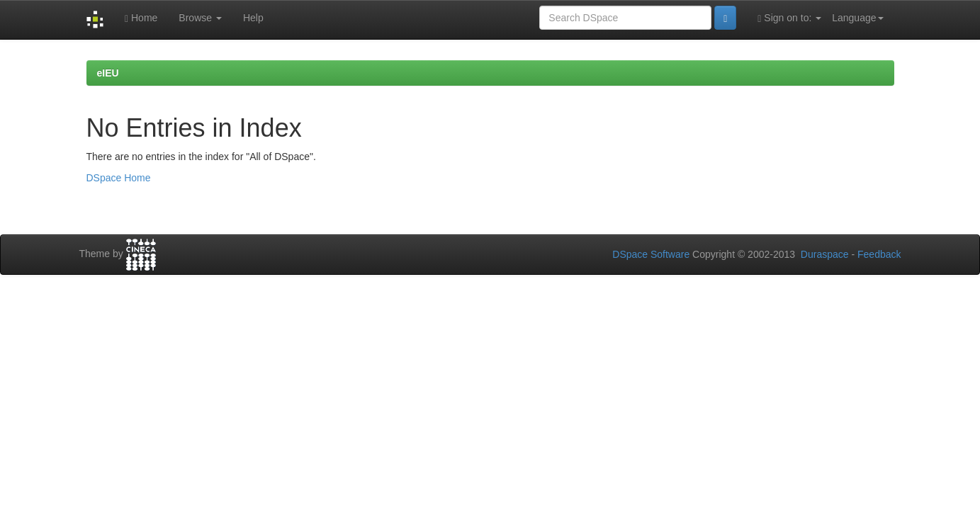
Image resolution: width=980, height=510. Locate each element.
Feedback (879, 254)
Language (857, 18)
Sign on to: (789, 18)
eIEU (108, 73)
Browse (200, 18)
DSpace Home (119, 178)
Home (141, 18)
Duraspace (825, 254)
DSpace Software (651, 254)
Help (253, 18)
